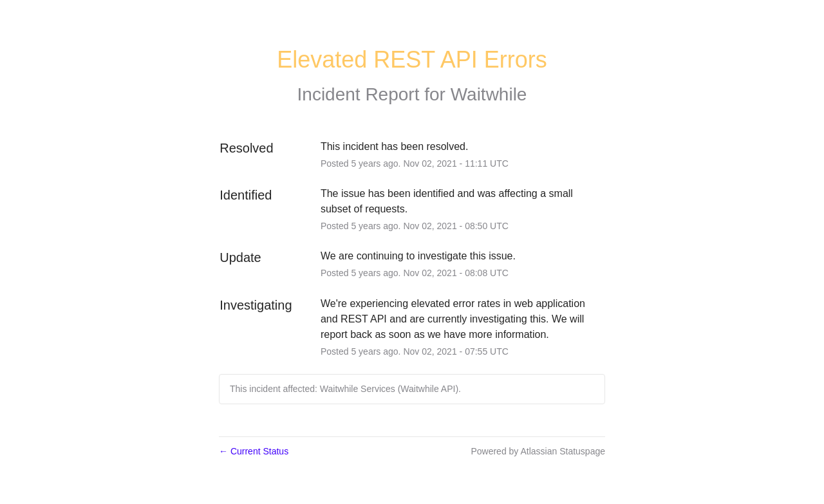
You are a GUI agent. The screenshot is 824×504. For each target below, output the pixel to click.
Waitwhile (489, 94)
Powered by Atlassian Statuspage (538, 451)
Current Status (254, 451)
